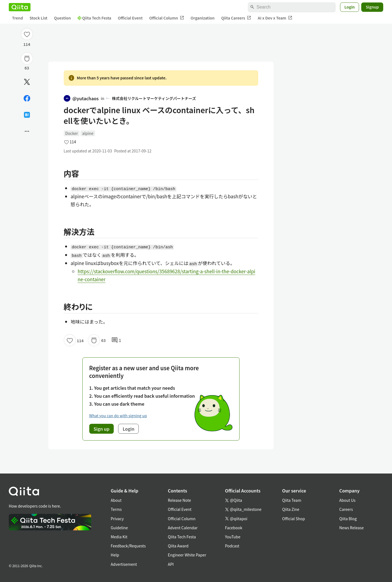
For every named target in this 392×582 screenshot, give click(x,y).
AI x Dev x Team (275, 18)
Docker (72, 133)
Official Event (130, 18)
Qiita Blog (348, 519)
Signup (372, 7)
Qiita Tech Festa (94, 18)
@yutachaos (81, 98)
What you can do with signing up (118, 416)
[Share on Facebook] (27, 98)
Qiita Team (292, 500)
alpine (88, 133)
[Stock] (27, 59)
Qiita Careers (236, 18)
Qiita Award (178, 546)
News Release (351, 528)
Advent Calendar (183, 528)
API (171, 564)
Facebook (234, 528)
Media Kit (119, 537)
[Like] (27, 34)
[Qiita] (20, 7)
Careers (346, 509)
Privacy (117, 519)
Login (350, 7)
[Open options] (27, 131)
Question (62, 18)
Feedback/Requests (128, 546)
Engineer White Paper (187, 555)
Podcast (232, 546)
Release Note (179, 500)
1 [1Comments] (116, 340)
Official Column (167, 18)
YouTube (233, 537)
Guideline (119, 528)
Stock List (38, 18)
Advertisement (124, 564)
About (116, 500)
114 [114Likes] (27, 44)
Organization (203, 18)
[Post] (27, 82)
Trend (17, 18)
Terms (116, 509)
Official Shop (294, 519)
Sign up (102, 429)
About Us (347, 500)
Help (115, 555)
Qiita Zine (291, 509)
